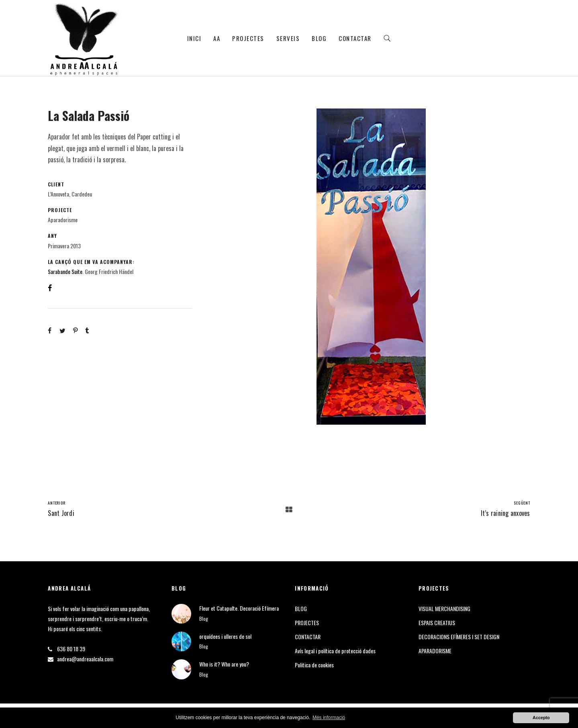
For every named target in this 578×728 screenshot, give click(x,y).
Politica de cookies (314, 665)
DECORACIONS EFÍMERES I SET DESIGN (459, 637)
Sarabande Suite (65, 271)
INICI (194, 38)
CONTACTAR (355, 38)
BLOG (319, 38)
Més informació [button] (329, 718)
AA (217, 38)
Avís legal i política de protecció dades (335, 651)
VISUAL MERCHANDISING (444, 608)
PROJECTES (248, 38)
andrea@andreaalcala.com (85, 659)
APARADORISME (435, 651)
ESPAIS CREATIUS (437, 623)
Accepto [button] (541, 718)
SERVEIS (288, 38)
